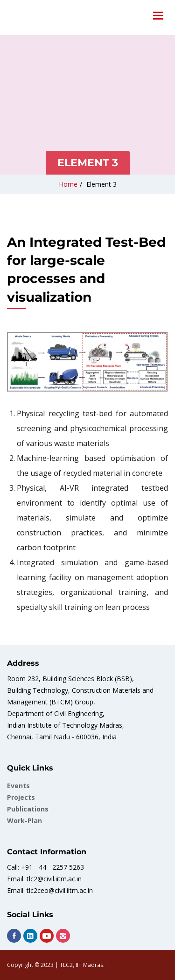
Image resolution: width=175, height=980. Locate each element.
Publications (28, 809)
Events (18, 786)
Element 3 (101, 184)
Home (68, 184)
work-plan (24, 821)
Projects (21, 797)
